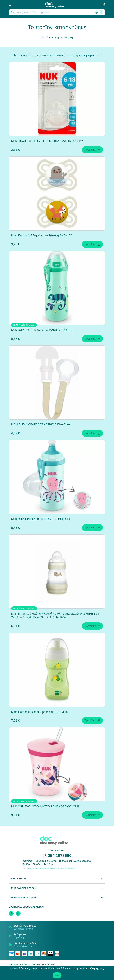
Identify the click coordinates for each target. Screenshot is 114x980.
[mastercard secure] (45, 954)
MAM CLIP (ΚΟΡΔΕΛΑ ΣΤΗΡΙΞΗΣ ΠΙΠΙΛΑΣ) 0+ (41, 425)
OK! (57, 975)
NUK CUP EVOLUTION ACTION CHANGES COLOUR (45, 806)
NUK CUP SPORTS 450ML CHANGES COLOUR (42, 330)
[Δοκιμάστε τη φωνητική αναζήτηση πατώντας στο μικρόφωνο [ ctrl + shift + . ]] (96, 12)
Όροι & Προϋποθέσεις (19, 964)
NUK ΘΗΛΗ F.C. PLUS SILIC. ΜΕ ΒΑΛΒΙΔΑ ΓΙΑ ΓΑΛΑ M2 (47, 141)
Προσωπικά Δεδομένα (44, 964)
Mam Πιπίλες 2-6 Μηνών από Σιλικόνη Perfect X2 (42, 236)
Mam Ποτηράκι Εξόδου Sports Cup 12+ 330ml (40, 712)
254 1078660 (60, 856)
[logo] (56, 5)
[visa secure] (51, 954)
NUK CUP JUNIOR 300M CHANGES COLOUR (41, 519)
